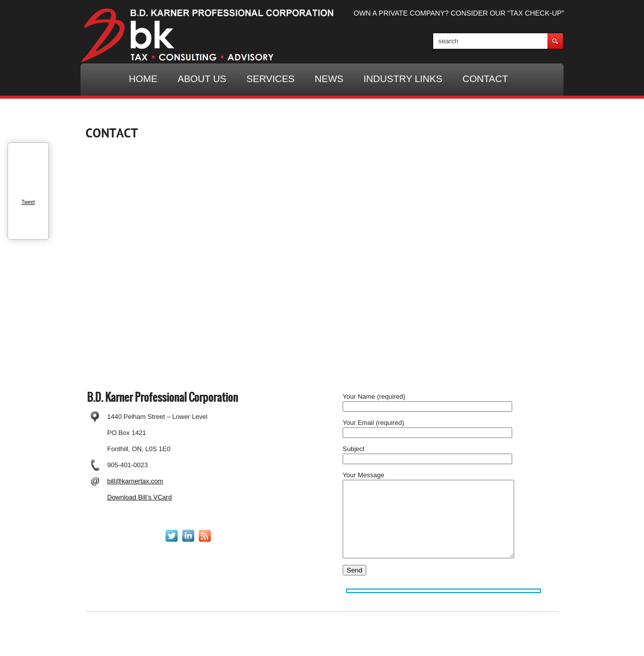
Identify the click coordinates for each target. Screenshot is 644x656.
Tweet (28, 202)
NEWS (329, 79)
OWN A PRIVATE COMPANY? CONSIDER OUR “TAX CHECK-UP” (459, 13)
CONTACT (485, 79)
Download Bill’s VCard (139, 497)
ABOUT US (202, 79)
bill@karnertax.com (135, 481)
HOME (143, 79)
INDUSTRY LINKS (403, 79)
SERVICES (271, 79)
